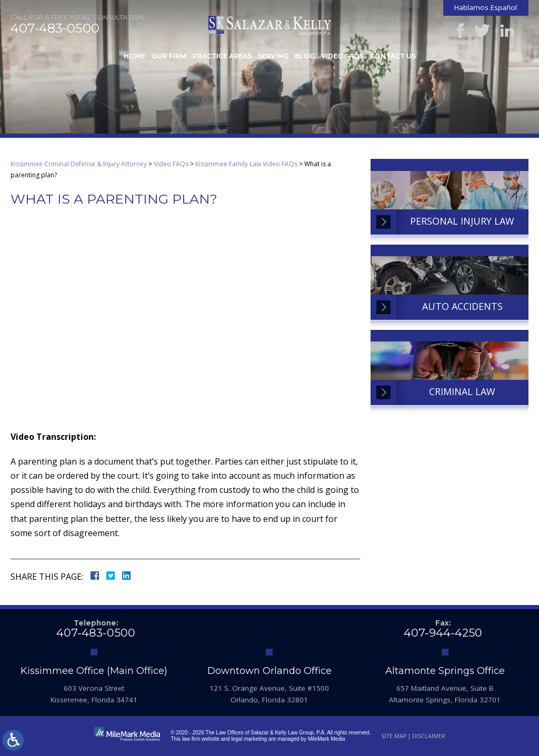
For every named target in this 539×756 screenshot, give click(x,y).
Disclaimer (429, 736)
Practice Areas (222, 56)
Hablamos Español (486, 7)
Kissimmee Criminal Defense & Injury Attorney (79, 164)
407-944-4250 (443, 633)
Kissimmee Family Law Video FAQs (246, 164)
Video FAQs (342, 56)
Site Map (394, 736)
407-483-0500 (55, 28)
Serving (273, 56)
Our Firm (169, 56)
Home (134, 56)
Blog (305, 56)
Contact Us (393, 56)
